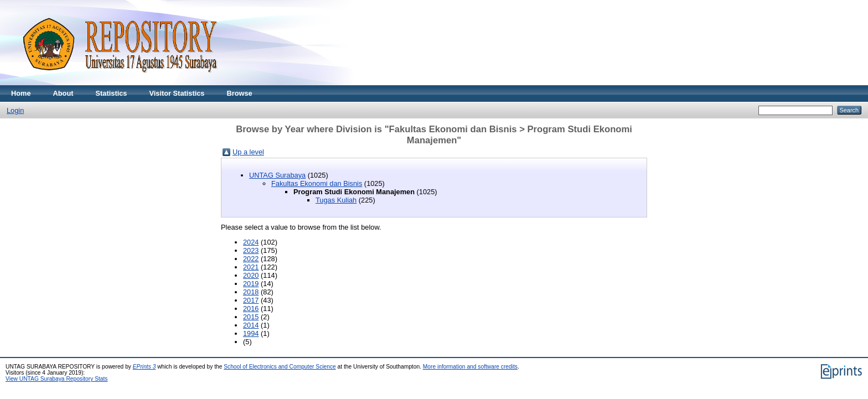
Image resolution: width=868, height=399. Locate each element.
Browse (239, 93)
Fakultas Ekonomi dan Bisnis (317, 183)
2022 (251, 259)
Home (21, 93)
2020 (251, 275)
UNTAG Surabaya (277, 175)
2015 (251, 317)
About (63, 93)
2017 (251, 300)
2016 (251, 309)
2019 (251, 284)
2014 (251, 325)
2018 (251, 292)
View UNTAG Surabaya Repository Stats (56, 379)
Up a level (248, 152)
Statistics (112, 93)
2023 (251, 250)
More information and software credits (470, 367)
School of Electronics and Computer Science (280, 367)
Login (15, 110)
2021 (251, 267)
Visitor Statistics (177, 93)
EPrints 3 (144, 367)
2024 (251, 242)
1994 (251, 333)
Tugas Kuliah (336, 200)
